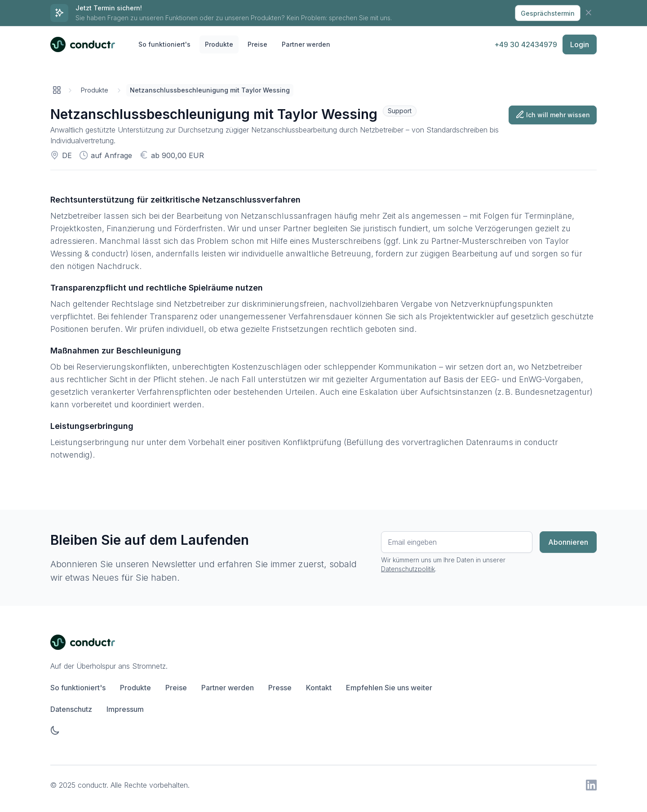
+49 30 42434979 (526, 44)
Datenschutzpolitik (408, 569)
